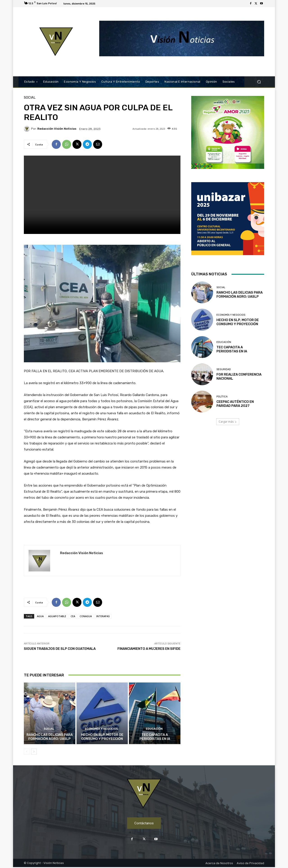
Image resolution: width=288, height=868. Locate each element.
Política (222, 397)
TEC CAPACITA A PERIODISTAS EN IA (155, 737)
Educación (154, 729)
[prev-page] (27, 752)
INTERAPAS (103, 616)
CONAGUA (86, 616)
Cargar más (228, 422)
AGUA (40, 616)
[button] (259, 82)
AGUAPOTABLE (57, 616)
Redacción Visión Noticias (57, 129)
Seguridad (224, 369)
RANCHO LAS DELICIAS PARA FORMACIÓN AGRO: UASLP (50, 737)
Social (30, 98)
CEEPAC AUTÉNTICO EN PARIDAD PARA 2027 (235, 404)
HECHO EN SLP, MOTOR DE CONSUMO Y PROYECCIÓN (102, 737)
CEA (73, 616)
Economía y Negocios (101, 729)
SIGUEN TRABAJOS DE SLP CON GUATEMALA (60, 649)
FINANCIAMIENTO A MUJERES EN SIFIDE (149, 649)
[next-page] (34, 752)
